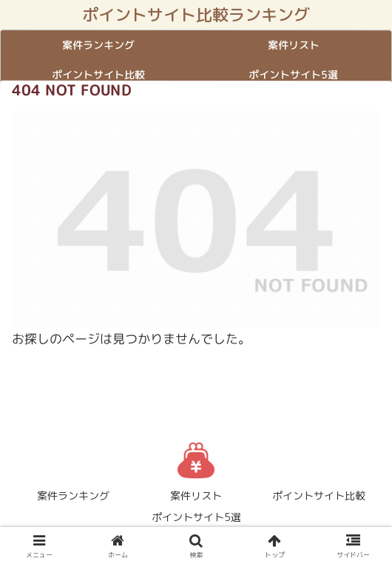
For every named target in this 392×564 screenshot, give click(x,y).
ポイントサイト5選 (196, 517)
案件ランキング (73, 496)
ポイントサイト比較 (319, 496)
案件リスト (196, 496)
